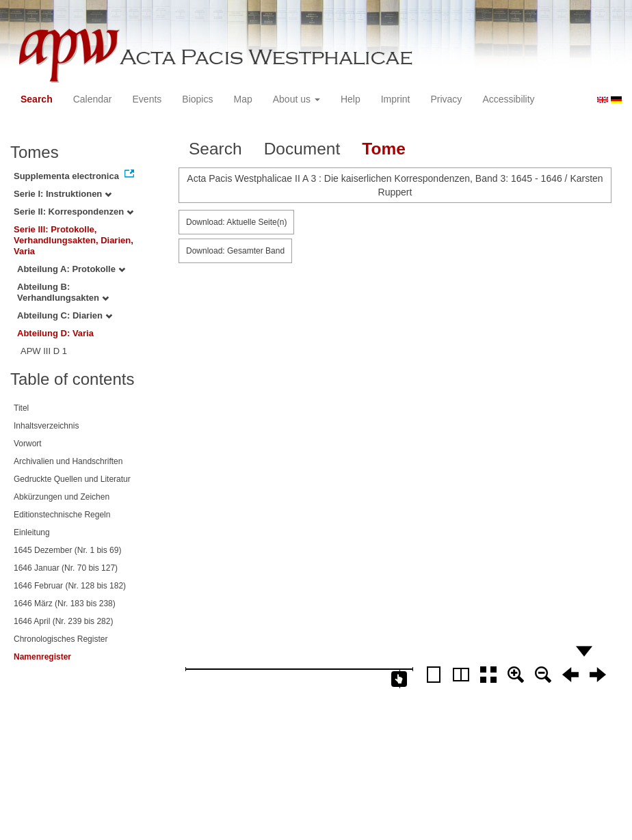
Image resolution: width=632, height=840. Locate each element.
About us (297, 99)
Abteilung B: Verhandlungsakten (63, 292)
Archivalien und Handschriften (68, 461)
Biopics (197, 99)
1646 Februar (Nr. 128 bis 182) (70, 586)
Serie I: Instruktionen (63, 194)
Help (351, 99)
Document (302, 149)
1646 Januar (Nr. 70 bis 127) (66, 568)
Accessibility (508, 99)
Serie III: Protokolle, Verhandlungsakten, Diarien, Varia (74, 240)
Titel (21, 408)
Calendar (93, 99)
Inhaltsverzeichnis (46, 426)
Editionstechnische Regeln (62, 515)
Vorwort (28, 444)
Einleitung (32, 532)
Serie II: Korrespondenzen (74, 212)
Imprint (396, 99)
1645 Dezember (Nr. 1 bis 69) (67, 550)
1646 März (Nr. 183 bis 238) (65, 604)
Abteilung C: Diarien (65, 315)
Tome (384, 149)
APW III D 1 (44, 351)
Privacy (446, 99)
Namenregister (42, 657)
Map (242, 99)
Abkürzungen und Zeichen (62, 497)
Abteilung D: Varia (55, 333)
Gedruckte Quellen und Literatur (72, 479)
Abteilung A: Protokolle (71, 269)
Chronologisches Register (61, 639)
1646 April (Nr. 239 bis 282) (63, 621)
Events (147, 99)
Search (37, 99)
